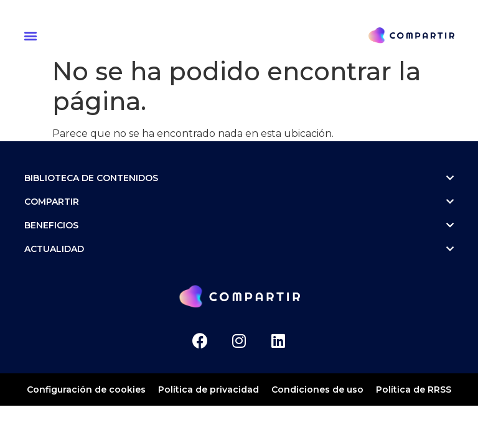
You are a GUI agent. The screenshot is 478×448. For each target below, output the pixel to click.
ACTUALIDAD (239, 249)
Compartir (239, 202)
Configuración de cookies (86, 390)
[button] (32, 35)
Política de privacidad (209, 390)
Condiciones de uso (317, 390)
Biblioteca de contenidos (239, 178)
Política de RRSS (414, 390)
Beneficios (239, 225)
